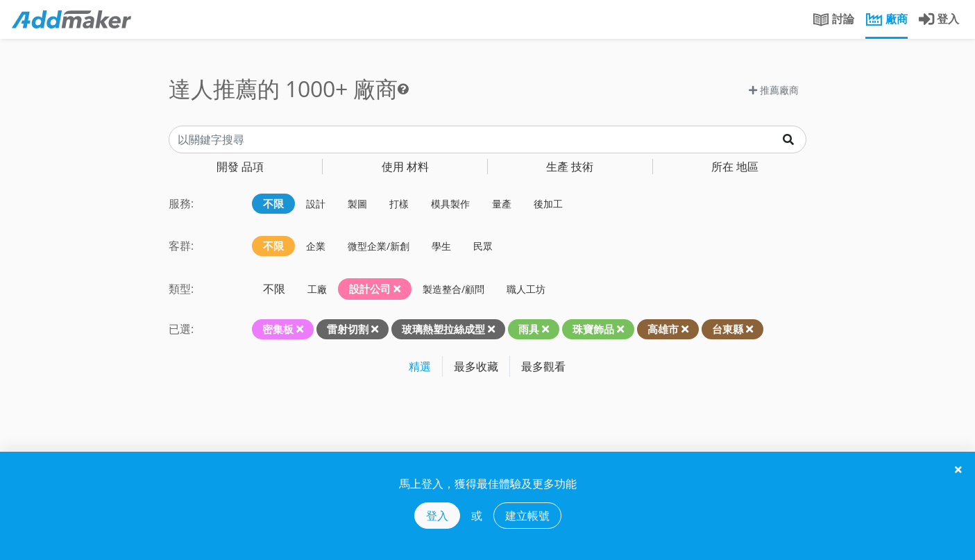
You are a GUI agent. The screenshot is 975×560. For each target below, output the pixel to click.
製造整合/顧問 (453, 289)
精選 (420, 366)
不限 (273, 203)
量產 (502, 204)
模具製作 (450, 204)
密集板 (278, 329)
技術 (570, 167)
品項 (240, 167)
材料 (405, 167)
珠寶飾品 (593, 329)
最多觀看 (543, 366)
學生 (441, 246)
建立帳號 (527, 516)
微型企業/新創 (379, 246)
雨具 (529, 329)
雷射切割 (348, 329)
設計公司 (375, 289)
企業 (316, 246)
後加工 (548, 204)
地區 (735, 167)
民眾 (483, 246)
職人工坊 (526, 289)
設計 (316, 204)
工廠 (317, 289)
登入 (437, 516)
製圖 (357, 204)
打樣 (399, 204)
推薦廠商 (774, 90)
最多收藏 (476, 366)
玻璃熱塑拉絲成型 (443, 329)
